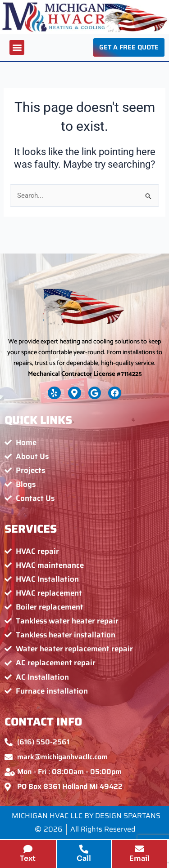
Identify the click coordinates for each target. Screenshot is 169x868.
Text (28, 858)
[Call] (84, 849)
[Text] (28, 849)
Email (139, 858)
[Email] (139, 849)
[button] (17, 47)
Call (84, 858)
